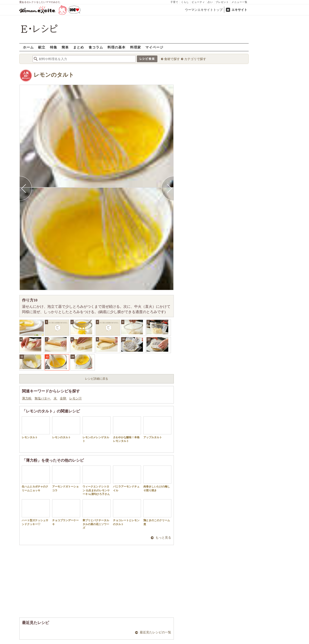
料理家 (136, 47)
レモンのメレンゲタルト (97, 429)
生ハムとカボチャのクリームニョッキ (36, 479)
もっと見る (163, 538)
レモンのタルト (54, 75)
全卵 (63, 398)
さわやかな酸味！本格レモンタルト (127, 429)
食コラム (96, 47)
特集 (54, 47)
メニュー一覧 (239, 2)
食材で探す (172, 59)
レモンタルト (36, 428)
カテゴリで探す (195, 59)
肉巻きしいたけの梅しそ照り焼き (157, 479)
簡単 (65, 47)
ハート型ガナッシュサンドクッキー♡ (36, 512)
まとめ (79, 47)
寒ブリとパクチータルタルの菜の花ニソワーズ (97, 514)
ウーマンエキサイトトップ (204, 10)
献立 (42, 47)
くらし (185, 2)
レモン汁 (76, 398)
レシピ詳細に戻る (97, 379)
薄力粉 (27, 398)
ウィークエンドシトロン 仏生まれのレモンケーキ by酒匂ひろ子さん (97, 480)
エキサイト (239, 10)
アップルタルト (157, 428)
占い (210, 2)
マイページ (154, 47)
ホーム (28, 47)
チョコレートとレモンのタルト (127, 512)
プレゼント (222, 2)
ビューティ (198, 2)
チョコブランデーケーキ (66, 512)
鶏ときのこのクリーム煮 (157, 512)
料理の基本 (116, 47)
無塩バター (43, 398)
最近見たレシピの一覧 (155, 632)
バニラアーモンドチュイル (127, 479)
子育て (174, 2)
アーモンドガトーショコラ (66, 479)
